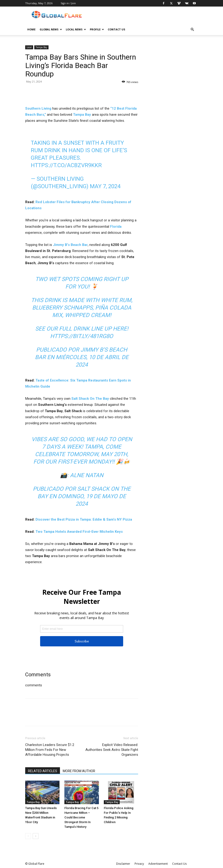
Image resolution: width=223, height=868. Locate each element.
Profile (97, 29)
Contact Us (117, 29)
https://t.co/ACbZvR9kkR (66, 165)
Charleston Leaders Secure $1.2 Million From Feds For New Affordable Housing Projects (50, 750)
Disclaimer (123, 864)
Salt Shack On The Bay (90, 399)
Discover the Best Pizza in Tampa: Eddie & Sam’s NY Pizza (84, 519)
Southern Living (38, 108)
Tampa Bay (41, 47)
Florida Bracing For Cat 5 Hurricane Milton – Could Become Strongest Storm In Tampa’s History (81, 817)
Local (29, 47)
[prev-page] (28, 836)
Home (31, 29)
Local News (76, 29)
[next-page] (36, 836)
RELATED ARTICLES (43, 771)
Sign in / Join (68, 3)
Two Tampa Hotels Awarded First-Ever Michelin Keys (79, 532)
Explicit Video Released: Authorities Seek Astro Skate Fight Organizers (112, 750)
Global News (51, 29)
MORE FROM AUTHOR (79, 771)
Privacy (139, 864)
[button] (192, 30)
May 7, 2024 (105, 186)
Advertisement (158, 864)
